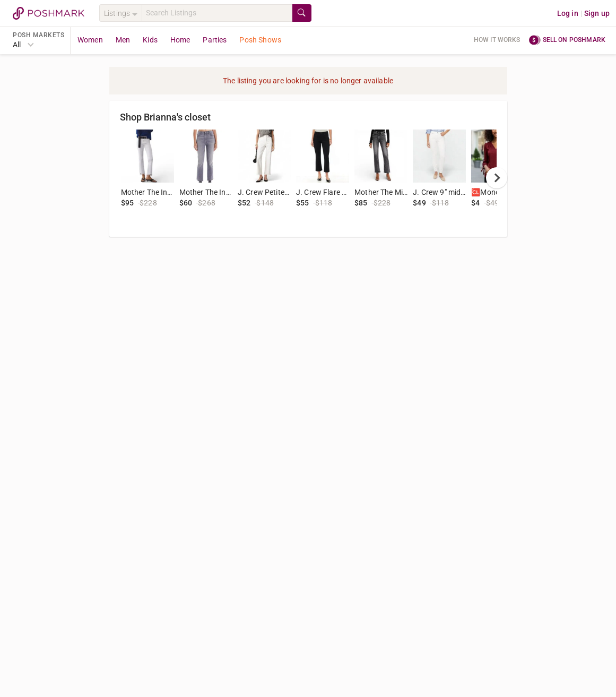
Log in (568, 13)
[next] (497, 178)
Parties (215, 40)
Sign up (597, 13)
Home (180, 40)
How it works (497, 40)
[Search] (217, 13)
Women (90, 40)
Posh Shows (260, 40)
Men (123, 40)
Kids (150, 40)
